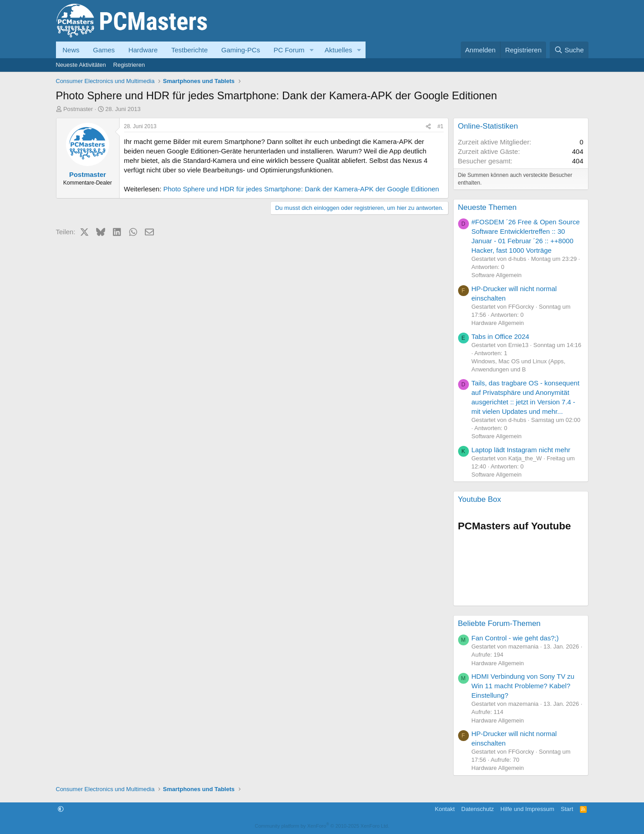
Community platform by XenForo (322, 826)
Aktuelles (338, 50)
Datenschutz (477, 809)
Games (104, 50)
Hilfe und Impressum (527, 809)
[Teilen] (428, 127)
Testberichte (189, 50)
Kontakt (445, 809)
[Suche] (569, 50)
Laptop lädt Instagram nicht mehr (521, 450)
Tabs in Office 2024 (500, 336)
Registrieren (129, 65)
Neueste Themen (487, 207)
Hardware (143, 50)
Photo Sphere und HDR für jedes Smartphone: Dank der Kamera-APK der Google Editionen (301, 189)
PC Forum (289, 50)
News (71, 50)
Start (567, 809)
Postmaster (78, 109)
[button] (311, 50)
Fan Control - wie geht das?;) (515, 638)
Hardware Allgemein (498, 323)
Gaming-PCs (241, 50)
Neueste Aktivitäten (81, 65)
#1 (440, 126)
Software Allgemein (497, 275)
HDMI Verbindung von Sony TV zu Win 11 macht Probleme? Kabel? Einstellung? (523, 686)
